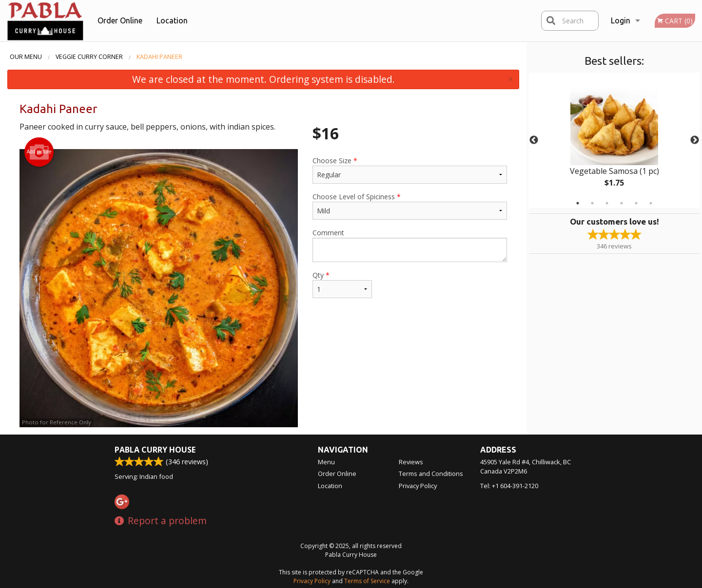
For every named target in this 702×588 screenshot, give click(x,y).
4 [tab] (622, 203)
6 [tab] (651, 203)
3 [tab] (607, 203)
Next (695, 140)
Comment (410, 245)
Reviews (411, 462)
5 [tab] (636, 203)
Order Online (120, 20)
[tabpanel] (614, 140)
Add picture (39, 152)
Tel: (509, 486)
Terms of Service (367, 581)
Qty (342, 284)
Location (172, 20)
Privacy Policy (418, 486)
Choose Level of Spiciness (410, 206)
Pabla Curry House (155, 450)
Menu (326, 462)
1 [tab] (578, 203)
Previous (534, 140)
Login (621, 20)
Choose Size (410, 170)
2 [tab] (592, 203)
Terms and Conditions (431, 474)
